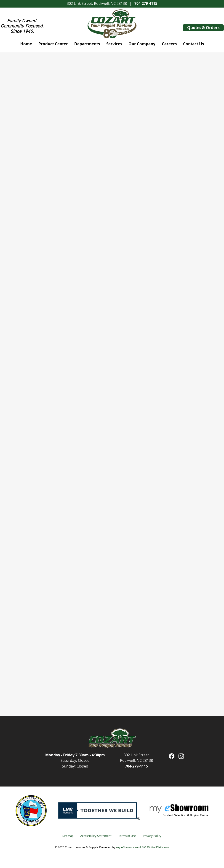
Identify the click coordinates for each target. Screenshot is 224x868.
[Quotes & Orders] (203, 28)
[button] (53, 44)
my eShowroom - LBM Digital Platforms (143, 847)
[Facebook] (172, 756)
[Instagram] (181, 756)
